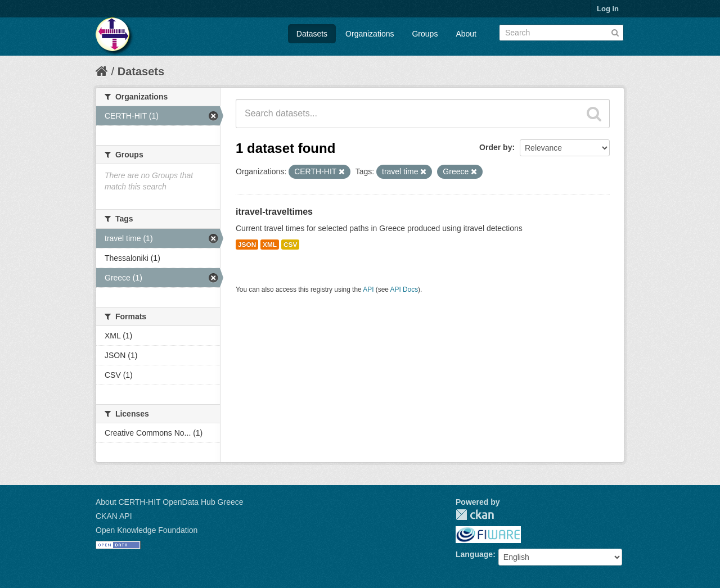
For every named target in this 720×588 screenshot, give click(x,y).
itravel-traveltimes (274, 212)
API (368, 290)
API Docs (404, 290)
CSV (290, 245)
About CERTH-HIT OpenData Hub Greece (170, 502)
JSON (247, 245)
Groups (425, 34)
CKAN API (114, 516)
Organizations (370, 34)
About (466, 34)
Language (474, 554)
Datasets (312, 34)
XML (270, 245)
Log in (608, 9)
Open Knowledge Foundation (147, 530)
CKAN (475, 515)
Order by (496, 147)
